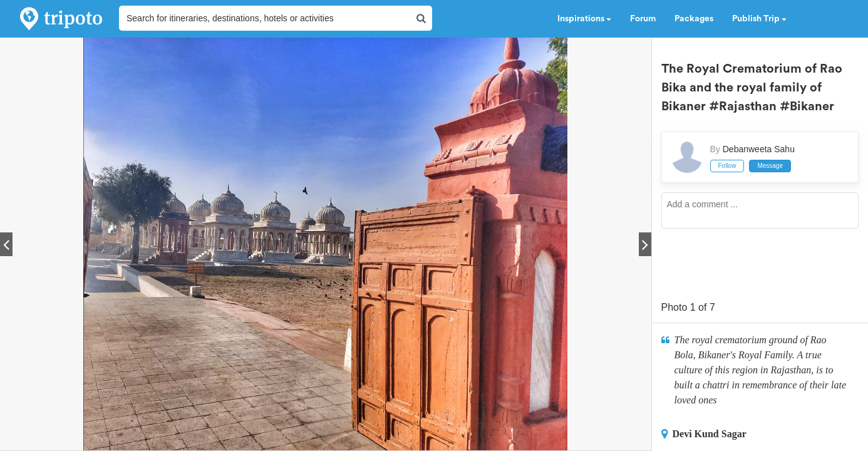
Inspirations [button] (584, 19)
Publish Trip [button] (759, 19)
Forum (643, 19)
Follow (727, 166)
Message (770, 166)
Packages (694, 19)
